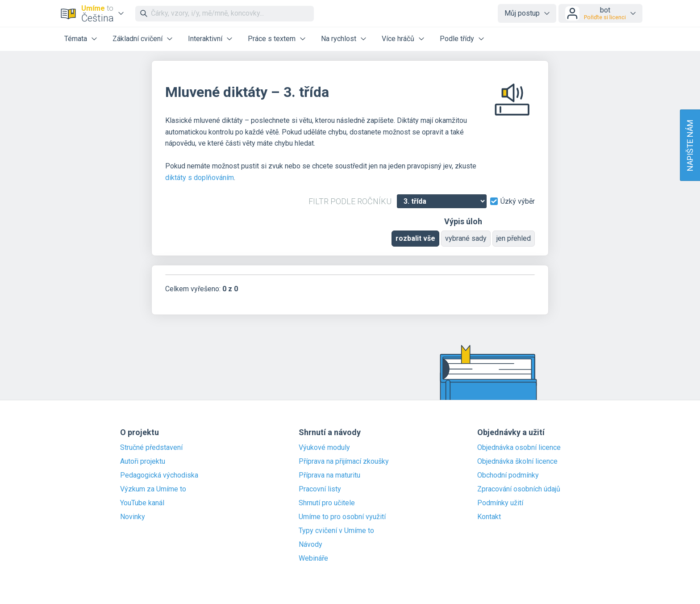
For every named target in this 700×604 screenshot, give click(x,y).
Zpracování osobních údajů (519, 489)
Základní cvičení (137, 39)
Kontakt (489, 517)
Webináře (313, 558)
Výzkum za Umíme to (153, 489)
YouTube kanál (142, 503)
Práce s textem (272, 39)
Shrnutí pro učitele (327, 503)
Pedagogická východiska (159, 475)
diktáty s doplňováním (200, 178)
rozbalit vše (415, 238)
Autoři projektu (143, 461)
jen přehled (514, 238)
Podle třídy (457, 39)
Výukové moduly (324, 448)
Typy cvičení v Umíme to (336, 531)
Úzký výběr (518, 201)
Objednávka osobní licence (519, 448)
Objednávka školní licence (517, 461)
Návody (310, 545)
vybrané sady (466, 238)
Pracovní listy (320, 489)
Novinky (133, 517)
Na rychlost (339, 39)
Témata (76, 39)
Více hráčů (398, 39)
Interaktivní (205, 39)
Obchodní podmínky (508, 475)
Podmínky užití (500, 503)
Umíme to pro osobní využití (342, 517)
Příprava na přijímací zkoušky (344, 461)
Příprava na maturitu (329, 475)
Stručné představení (151, 448)
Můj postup (522, 13)
